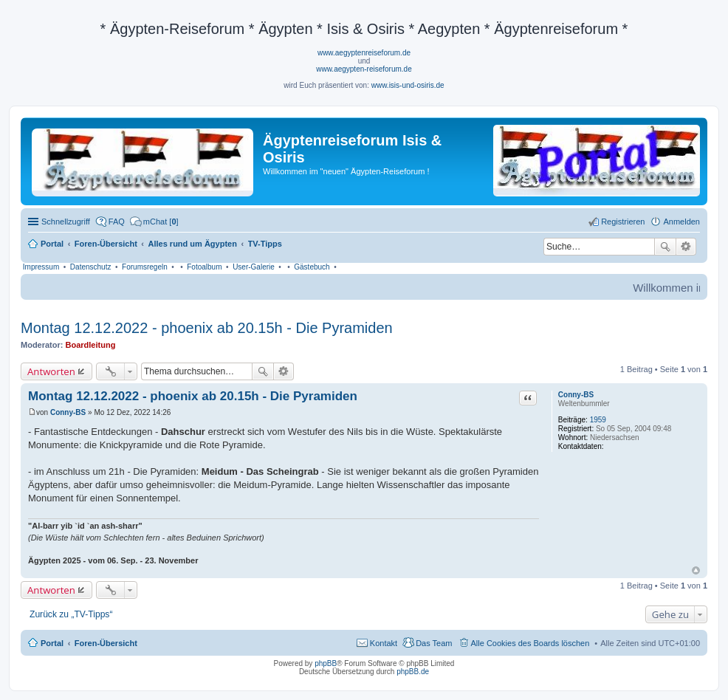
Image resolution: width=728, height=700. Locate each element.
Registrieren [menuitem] (623, 222)
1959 (598, 420)
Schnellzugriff (66, 222)
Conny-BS (576, 395)
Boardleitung (91, 345)
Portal (52, 244)
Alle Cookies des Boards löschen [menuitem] (530, 643)
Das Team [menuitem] (434, 643)
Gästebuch (312, 267)
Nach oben (696, 570)
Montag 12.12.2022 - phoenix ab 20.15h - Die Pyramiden (207, 328)
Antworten (51, 371)
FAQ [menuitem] (117, 222)
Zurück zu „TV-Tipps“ (71, 614)
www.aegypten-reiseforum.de (364, 69)
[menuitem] (154, 222)
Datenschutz (91, 267)
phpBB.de (413, 672)
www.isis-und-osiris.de (408, 85)
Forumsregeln (145, 267)
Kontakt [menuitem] (384, 643)
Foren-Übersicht (106, 643)
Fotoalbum (204, 267)
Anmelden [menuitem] (681, 222)
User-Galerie (254, 267)
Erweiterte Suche (686, 247)
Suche (665, 247)
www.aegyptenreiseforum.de (364, 53)
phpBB (326, 663)
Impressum (41, 267)
